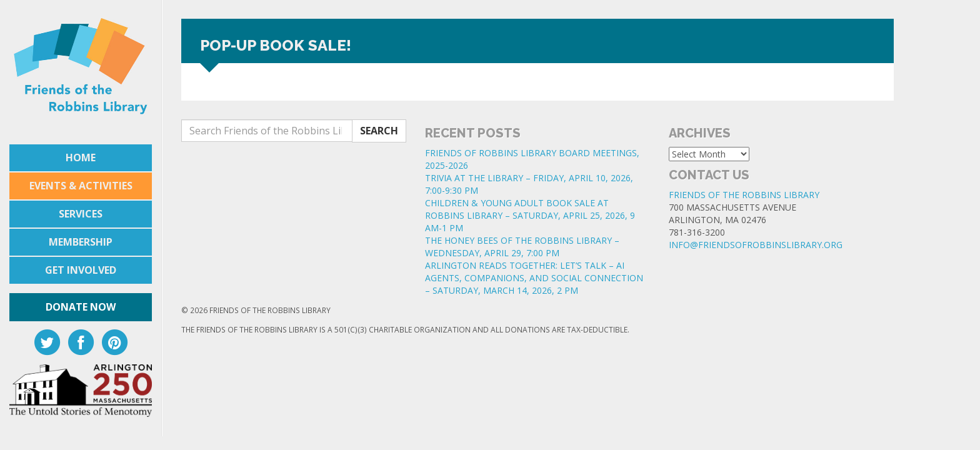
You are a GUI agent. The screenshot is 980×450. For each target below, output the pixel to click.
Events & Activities (81, 186)
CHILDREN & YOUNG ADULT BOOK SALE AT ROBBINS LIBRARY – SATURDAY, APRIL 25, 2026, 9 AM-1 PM (530, 215)
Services (81, 214)
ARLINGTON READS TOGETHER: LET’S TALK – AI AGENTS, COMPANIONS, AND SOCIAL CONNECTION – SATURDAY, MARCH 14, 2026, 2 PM (534, 278)
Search (379, 131)
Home (81, 157)
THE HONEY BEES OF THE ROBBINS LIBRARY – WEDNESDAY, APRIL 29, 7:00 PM (522, 247)
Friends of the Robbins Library (744, 195)
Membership (81, 242)
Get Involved (81, 270)
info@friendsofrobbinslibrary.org (756, 245)
